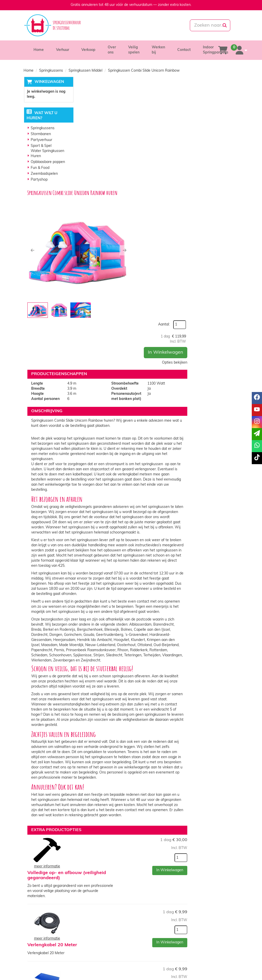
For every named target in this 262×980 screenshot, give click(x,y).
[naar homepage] (57, 25)
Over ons (90, 909)
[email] (257, 434)
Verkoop (88, 50)
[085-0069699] (113, 25)
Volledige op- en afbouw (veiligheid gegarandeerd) (150, 691)
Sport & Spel (41, 146)
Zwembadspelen (44, 174)
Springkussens (51, 71)
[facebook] (206, 968)
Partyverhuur (41, 140)
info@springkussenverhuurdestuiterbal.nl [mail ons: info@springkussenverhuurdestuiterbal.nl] (58, 918)
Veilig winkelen (150, 914)
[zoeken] (225, 25)
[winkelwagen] (223, 50)
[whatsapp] (148, 25)
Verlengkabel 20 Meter (146, 737)
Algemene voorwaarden (158, 919)
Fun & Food (40, 168)
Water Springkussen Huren (47, 154)
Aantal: (211, 93)
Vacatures (91, 919)
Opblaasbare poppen (48, 162)
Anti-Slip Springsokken (147, 834)
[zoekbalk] (205, 25)
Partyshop (39, 180)
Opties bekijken (222, 131)
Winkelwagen (49, 82)
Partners (90, 914)
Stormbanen (41, 134)
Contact (184, 50)
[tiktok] (234, 968)
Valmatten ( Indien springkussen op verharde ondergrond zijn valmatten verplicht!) (157, 790)
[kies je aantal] (228, 705)
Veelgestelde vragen (211, 919)
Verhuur (63, 50)
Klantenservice (206, 909)
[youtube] (215, 968)
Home (39, 50)
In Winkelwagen (213, 120)
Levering (145, 909)
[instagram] (225, 968)
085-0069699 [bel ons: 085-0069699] (42, 910)
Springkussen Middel (85, 71)
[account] (240, 50)
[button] (86, 139)
